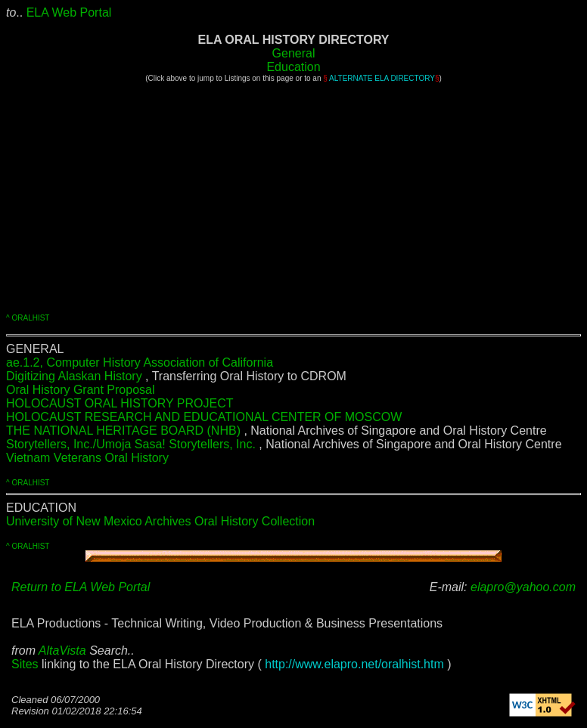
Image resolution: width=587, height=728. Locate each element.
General (294, 53)
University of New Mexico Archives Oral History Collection (160, 521)
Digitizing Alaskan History (74, 376)
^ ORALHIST (28, 318)
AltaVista (62, 651)
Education (293, 67)
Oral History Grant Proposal (81, 390)
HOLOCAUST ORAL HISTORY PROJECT (120, 403)
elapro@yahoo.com (523, 587)
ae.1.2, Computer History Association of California (140, 362)
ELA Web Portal (69, 12)
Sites (25, 664)
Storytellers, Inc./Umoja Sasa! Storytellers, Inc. (132, 444)
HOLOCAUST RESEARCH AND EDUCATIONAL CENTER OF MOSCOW (204, 417)
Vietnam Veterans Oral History (87, 458)
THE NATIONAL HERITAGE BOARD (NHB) (125, 431)
